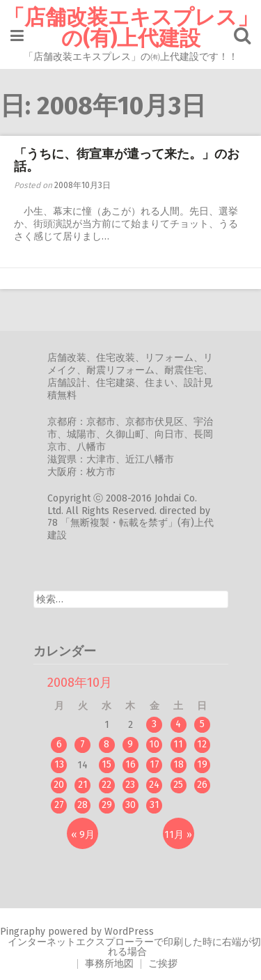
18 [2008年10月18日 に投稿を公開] (179, 764)
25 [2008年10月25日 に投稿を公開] (178, 785)
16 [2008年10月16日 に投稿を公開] (130, 764)
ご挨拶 (163, 964)
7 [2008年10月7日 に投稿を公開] (82, 744)
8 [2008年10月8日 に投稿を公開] (106, 744)
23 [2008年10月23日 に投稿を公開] (130, 785)
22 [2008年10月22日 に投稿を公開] (106, 785)
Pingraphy (23, 932)
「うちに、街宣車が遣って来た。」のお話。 (127, 160)
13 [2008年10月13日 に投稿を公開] (59, 764)
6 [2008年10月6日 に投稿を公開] (59, 744)
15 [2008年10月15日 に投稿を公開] (106, 764)
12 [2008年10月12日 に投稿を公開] (202, 744)
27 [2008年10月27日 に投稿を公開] (59, 805)
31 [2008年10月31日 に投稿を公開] (155, 805)
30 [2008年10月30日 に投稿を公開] (130, 805)
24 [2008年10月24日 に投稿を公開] (154, 785)
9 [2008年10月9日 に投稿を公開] (130, 744)
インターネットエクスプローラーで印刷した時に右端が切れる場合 (134, 947)
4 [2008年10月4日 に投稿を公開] (178, 724)
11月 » (178, 835)
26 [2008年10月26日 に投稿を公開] (202, 785)
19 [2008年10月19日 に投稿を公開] (202, 764)
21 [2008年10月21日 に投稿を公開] (83, 785)
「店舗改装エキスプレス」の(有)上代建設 (131, 28)
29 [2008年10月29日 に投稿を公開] (107, 805)
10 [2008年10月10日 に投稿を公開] (154, 744)
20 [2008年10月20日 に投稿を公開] (59, 785)
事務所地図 (109, 964)
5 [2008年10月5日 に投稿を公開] (202, 724)
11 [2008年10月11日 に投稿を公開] (178, 744)
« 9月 (83, 835)
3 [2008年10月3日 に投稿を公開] (154, 724)
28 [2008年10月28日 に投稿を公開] (82, 805)
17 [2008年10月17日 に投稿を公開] (155, 764)
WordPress (129, 932)
